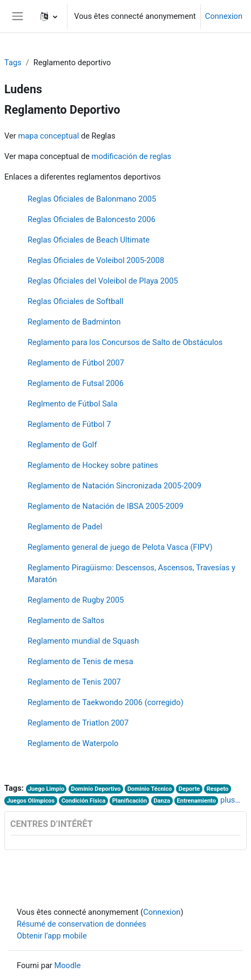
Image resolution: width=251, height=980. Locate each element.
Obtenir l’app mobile (52, 936)
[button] (49, 16)
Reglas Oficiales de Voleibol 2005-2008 (96, 260)
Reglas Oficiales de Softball (76, 301)
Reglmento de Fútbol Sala (72, 404)
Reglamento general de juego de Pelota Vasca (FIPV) (120, 547)
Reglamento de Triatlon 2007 (78, 723)
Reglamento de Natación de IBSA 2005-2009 (106, 506)
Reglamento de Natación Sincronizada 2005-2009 (114, 486)
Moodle (67, 965)
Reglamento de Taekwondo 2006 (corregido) (106, 702)
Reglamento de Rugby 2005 (76, 600)
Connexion (224, 16)
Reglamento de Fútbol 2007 (76, 363)
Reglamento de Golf (62, 445)
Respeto (218, 789)
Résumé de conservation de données (82, 924)
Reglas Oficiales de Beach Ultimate (89, 240)
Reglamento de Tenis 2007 (74, 682)
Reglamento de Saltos (66, 620)
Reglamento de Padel (65, 527)
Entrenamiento (196, 801)
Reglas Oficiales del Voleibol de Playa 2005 (103, 281)
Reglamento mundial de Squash (83, 641)
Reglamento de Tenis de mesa (80, 661)
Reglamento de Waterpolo (73, 743)
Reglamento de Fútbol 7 (69, 424)
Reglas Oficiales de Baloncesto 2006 (91, 219)
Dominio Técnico (150, 789)
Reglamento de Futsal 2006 (76, 383)
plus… (230, 800)
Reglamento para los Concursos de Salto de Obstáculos (125, 342)
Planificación (130, 801)
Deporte (189, 789)
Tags (13, 63)
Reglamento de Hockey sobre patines (93, 465)
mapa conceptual (48, 136)
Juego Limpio (46, 789)
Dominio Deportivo (96, 789)
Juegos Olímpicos (30, 801)
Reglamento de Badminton (74, 322)
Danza (162, 801)
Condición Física (84, 801)
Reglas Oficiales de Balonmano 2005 (92, 199)
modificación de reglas (132, 156)
